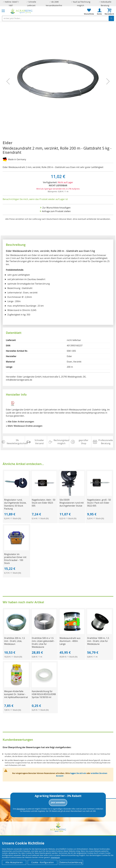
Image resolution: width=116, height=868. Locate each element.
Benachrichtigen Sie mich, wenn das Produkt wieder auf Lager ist (35, 199)
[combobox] (58, 18)
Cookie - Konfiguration (43, 862)
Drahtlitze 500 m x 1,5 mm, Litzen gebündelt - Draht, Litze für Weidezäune (43, 643)
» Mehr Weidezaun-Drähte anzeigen (24, 426)
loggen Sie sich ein (78, 773)
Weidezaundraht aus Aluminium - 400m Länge (70, 641)
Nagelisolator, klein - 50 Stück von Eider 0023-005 (44, 503)
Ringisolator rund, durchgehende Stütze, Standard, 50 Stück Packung (15, 504)
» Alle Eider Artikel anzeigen (20, 422)
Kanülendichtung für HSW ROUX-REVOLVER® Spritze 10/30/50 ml (44, 694)
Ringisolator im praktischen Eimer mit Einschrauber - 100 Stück (15, 559)
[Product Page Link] (16, 495)
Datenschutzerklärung (71, 862)
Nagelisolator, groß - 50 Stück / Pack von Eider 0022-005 (99, 503)
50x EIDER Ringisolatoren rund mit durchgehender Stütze (72, 503)
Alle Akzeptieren (14, 862)
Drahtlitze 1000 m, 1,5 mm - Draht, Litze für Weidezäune (98, 641)
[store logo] (21, 11)
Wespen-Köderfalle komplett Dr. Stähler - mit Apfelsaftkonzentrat (16, 694)
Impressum (55, 857)
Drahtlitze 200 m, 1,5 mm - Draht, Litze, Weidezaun (14, 641)
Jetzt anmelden (58, 802)
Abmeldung (21, 809)
